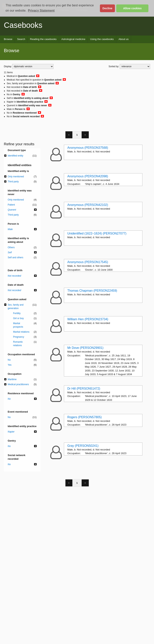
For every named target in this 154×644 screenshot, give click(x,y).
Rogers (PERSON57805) (85, 417)
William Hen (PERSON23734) (88, 319)
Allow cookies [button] (132, 8)
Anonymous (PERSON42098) (88, 176)
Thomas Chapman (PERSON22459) (92, 291)
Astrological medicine (73, 39)
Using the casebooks (102, 39)
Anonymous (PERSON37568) (88, 148)
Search (21, 39)
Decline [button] (107, 8)
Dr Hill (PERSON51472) (84, 389)
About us (124, 39)
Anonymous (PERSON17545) (88, 262)
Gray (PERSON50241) (83, 446)
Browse (8, 39)
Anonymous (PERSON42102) (88, 205)
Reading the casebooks (43, 39)
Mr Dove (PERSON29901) (85, 348)
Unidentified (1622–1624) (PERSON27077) (97, 233)
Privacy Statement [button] (41, 11)
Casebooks (23, 25)
